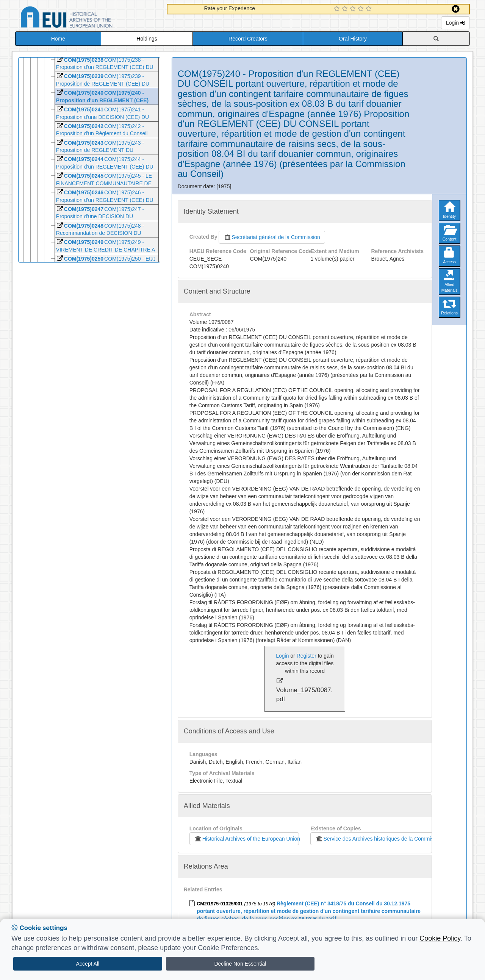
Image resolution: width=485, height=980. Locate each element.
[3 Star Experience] (354, 9)
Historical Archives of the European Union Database (88, 18)
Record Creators (248, 39)
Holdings (147, 39)
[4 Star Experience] (362, 9)
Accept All (88, 964)
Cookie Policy (440, 938)
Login (455, 23)
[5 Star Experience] (370, 9)
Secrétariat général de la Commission (272, 237)
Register (307, 656)
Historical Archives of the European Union (247, 839)
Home (58, 39)
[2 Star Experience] (346, 9)
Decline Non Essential (240, 964)
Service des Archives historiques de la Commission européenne (393, 839)
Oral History (353, 39)
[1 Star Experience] (338, 9)
